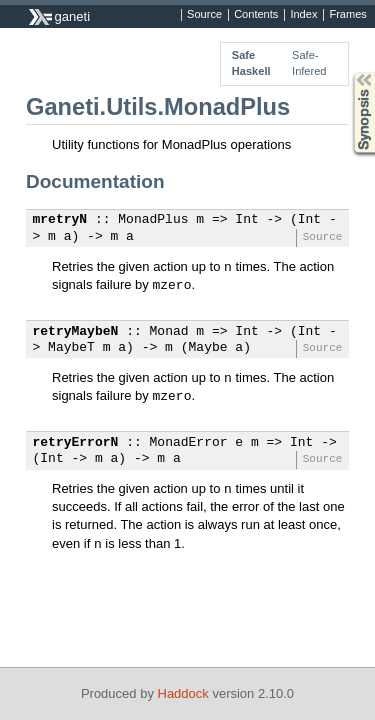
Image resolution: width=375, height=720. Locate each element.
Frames (347, 15)
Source (204, 15)
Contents (256, 15)
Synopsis (348, 72)
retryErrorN (76, 443)
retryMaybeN (76, 332)
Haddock (183, 693)
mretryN (60, 220)
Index (303, 15)
